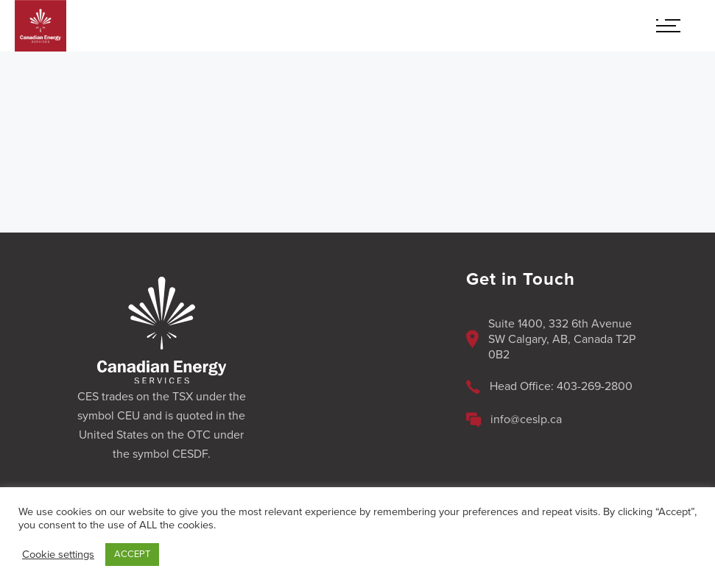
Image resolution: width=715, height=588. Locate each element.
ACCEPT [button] (132, 554)
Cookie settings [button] (58, 555)
